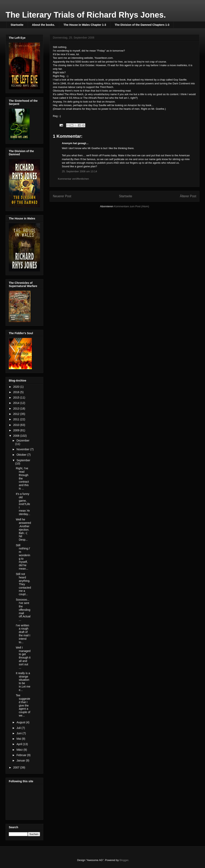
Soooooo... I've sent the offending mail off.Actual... (23, 610)
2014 (17, 403)
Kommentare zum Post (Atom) (132, 206)
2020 (17, 387)
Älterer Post (188, 196)
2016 (17, 392)
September (23, 460)
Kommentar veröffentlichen (73, 179)
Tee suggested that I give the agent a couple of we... (23, 705)
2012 (17, 414)
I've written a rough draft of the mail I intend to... (23, 634)
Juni (19, 733)
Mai (19, 739)
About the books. (43, 25)
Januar (21, 760)
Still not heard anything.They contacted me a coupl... (23, 584)
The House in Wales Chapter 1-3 (85, 25)
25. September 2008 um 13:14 (79, 171)
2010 (17, 425)
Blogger (124, 860)
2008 (17, 436)
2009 (17, 430)
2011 (17, 419)
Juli (19, 728)
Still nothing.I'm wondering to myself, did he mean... (23, 557)
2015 (17, 398)
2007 (17, 767)
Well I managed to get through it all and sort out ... (23, 658)
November (23, 449)
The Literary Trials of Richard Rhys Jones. (86, 15)
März (20, 750)
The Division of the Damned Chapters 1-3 (142, 25)
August (21, 722)
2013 (17, 409)
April (20, 744)
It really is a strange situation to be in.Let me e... (23, 682)
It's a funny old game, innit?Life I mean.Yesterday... (23, 504)
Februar (22, 755)
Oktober (22, 455)
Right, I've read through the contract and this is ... (22, 478)
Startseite (17, 25)
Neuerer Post (62, 196)
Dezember (23, 440)
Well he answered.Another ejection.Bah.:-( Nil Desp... (23, 530)
